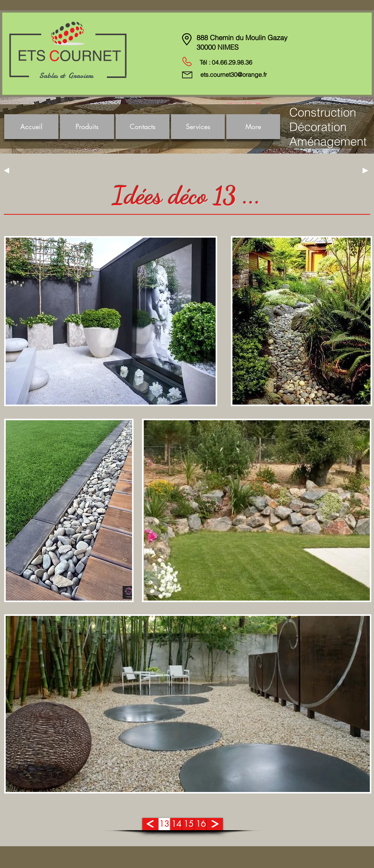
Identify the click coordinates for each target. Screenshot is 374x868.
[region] (111, 321)
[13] (164, 824)
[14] (176, 824)
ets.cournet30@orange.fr (234, 74)
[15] (189, 824)
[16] (201, 824)
